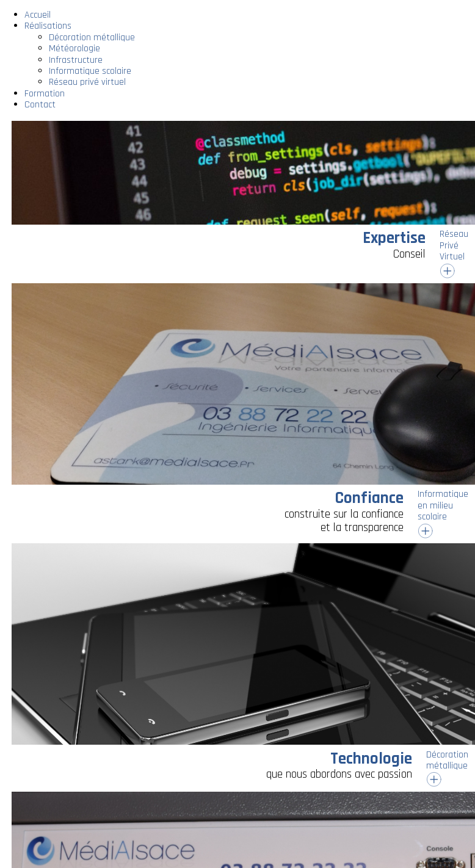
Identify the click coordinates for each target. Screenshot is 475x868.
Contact (40, 105)
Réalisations (48, 26)
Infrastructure (76, 60)
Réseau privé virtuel (87, 82)
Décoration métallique (92, 38)
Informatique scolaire (90, 71)
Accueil (38, 15)
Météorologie (74, 49)
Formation (45, 94)
